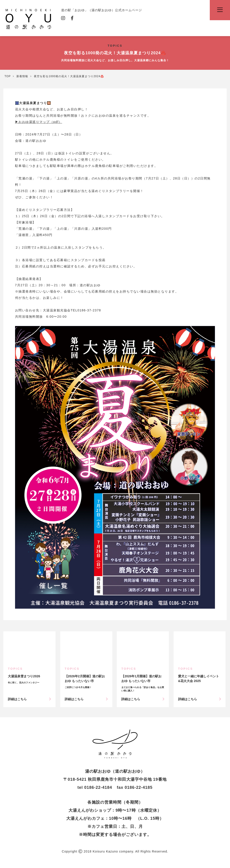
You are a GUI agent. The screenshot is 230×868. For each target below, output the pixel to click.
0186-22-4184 (98, 787)
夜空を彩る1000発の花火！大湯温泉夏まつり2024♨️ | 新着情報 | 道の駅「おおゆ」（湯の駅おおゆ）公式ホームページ (115, 744)
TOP (8, 76)
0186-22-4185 (139, 787)
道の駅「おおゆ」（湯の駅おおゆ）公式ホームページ (28, 19)
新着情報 (22, 76)
